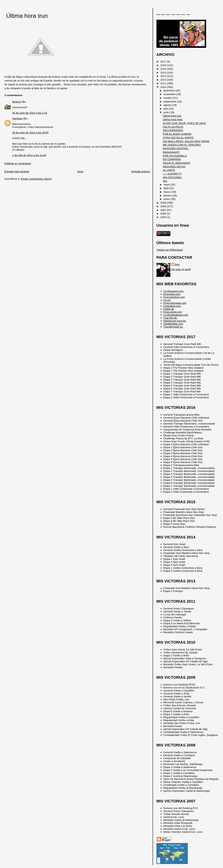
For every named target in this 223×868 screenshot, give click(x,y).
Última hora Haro (173, 119)
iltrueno (16, 102)
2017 (164, 62)
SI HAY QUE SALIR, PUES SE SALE (184, 123)
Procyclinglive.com (174, 297)
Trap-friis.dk (170, 318)
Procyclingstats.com (175, 303)
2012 (164, 80)
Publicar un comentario (18, 163)
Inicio (80, 171)
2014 (164, 72)
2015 (164, 69)
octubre (168, 98)
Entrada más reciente (17, 171)
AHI (165, 181)
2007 (164, 210)
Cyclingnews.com (174, 291)
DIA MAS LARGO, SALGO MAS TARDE (186, 141)
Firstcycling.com (173, 312)
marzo (168, 192)
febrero (168, 195)
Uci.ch (167, 300)
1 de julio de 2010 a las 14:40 (29, 155)
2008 (164, 206)
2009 (164, 203)
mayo (167, 185)
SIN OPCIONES (172, 177)
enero (167, 199)
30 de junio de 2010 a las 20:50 (30, 133)
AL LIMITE (169, 170)
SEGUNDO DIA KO (174, 167)
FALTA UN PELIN (173, 127)
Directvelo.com (172, 294)
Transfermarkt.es (173, 327)
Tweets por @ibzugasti (170, 250)
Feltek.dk (169, 309)
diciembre (170, 90)
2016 (164, 65)
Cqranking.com (172, 306)
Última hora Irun (27, 16)
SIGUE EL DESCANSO (176, 163)
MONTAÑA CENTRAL (176, 148)
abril (166, 188)
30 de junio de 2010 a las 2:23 (30, 113)
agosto (168, 105)
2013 (164, 76)
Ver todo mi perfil (181, 269)
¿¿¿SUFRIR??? (172, 174)
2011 (164, 83)
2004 (164, 217)
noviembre (170, 94)
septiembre (170, 101)
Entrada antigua (141, 171)
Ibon (177, 264)
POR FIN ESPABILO (175, 156)
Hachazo (17, 118)
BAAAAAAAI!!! (171, 152)
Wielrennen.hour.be (175, 321)
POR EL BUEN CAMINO (177, 134)
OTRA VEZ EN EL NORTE (178, 138)
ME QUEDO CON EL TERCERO (182, 145)
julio (166, 109)
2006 (164, 213)
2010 (164, 87)
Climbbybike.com (173, 324)
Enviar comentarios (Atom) (36, 179)
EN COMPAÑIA (172, 159)
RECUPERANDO (173, 130)
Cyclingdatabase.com (176, 315)
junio (167, 112)
